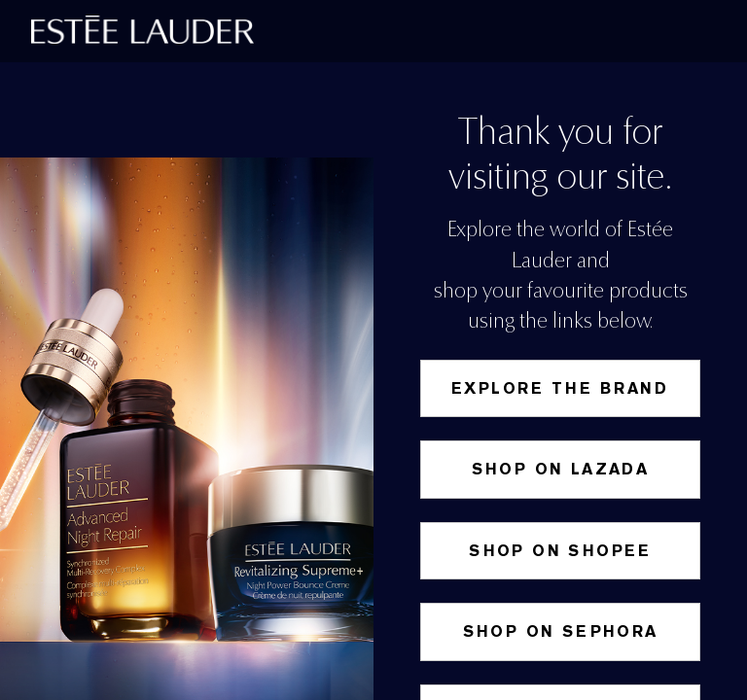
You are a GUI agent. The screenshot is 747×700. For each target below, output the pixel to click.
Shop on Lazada (561, 469)
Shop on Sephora (561, 631)
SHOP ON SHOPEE (560, 551)
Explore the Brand (560, 388)
